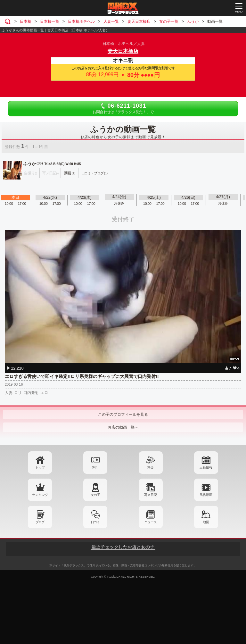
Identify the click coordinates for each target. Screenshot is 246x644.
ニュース (151, 522)
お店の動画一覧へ (123, 427)
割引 (95, 468)
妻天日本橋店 (123, 51)
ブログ (40, 522)
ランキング (40, 495)
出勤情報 (206, 468)
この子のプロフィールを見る (123, 414)
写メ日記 (151, 495)
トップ (40, 468)
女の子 (95, 495)
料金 (151, 468)
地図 (206, 522)
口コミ (95, 522)
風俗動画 (206, 495)
